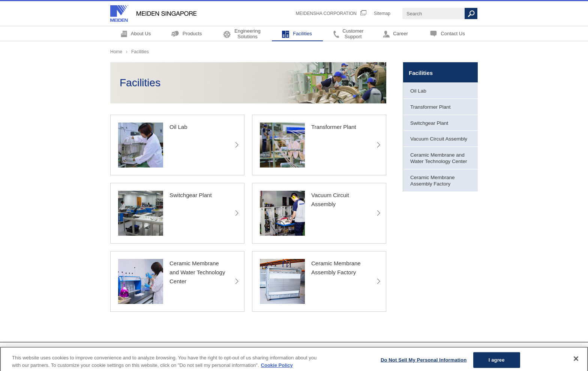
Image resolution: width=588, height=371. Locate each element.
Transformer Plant (430, 107)
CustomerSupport (353, 34)
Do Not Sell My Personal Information (424, 362)
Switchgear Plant (429, 123)
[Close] (576, 361)
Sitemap (382, 13)
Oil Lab (418, 91)
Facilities (302, 34)
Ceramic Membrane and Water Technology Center (439, 158)
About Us (141, 34)
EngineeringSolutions (247, 34)
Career (400, 34)
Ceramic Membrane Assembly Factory (433, 181)
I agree (497, 362)
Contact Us (453, 34)
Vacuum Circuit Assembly (439, 139)
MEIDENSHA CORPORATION (326, 13)
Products (192, 34)
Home (116, 52)
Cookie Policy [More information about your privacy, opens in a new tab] (277, 367)
